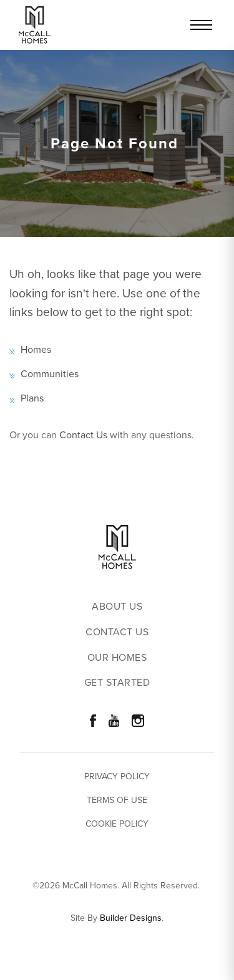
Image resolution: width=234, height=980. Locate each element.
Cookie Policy (117, 824)
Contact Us (83, 435)
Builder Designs (131, 918)
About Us (117, 607)
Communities (50, 374)
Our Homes (117, 658)
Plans (32, 398)
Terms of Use (117, 800)
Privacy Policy (117, 776)
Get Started (117, 683)
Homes (36, 349)
